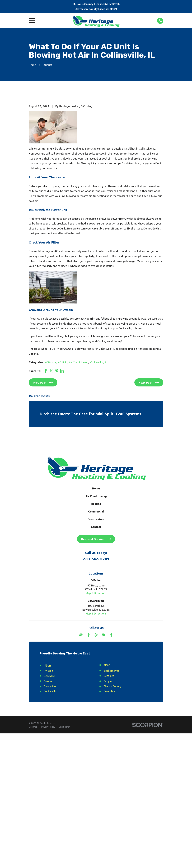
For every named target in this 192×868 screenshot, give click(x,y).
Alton (107, 665)
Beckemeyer (111, 671)
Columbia (109, 691)
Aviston (48, 671)
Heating (96, 504)
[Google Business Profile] (81, 635)
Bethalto (109, 676)
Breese (48, 681)
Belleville (49, 676)
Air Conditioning (79, 362)
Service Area (96, 519)
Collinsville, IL (98, 362)
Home (96, 488)
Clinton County (112, 686)
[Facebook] (111, 635)
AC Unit (62, 362)
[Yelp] (96, 635)
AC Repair (50, 362)
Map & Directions (96, 593)
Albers (48, 666)
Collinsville (50, 691)
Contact (96, 527)
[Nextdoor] (104, 635)
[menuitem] (33, 727)
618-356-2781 (96, 559)
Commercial (96, 511)
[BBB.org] (88, 635)
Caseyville (50, 686)
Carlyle (108, 681)
